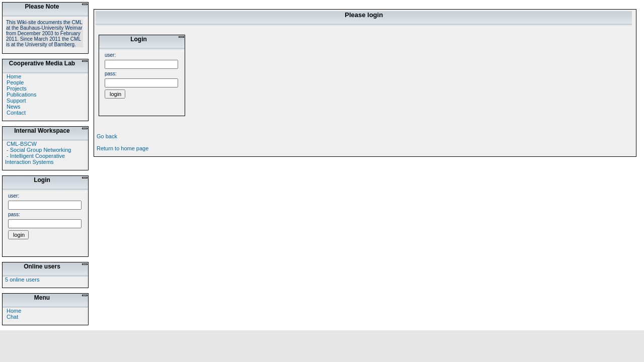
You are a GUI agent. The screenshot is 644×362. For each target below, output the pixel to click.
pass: (14, 214)
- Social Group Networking (39, 150)
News (14, 107)
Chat (12, 317)
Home (14, 76)
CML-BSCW (22, 144)
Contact (16, 113)
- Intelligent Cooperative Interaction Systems (35, 159)
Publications (21, 95)
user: (14, 196)
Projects (17, 88)
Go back (107, 136)
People (15, 82)
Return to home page (123, 148)
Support (16, 101)
